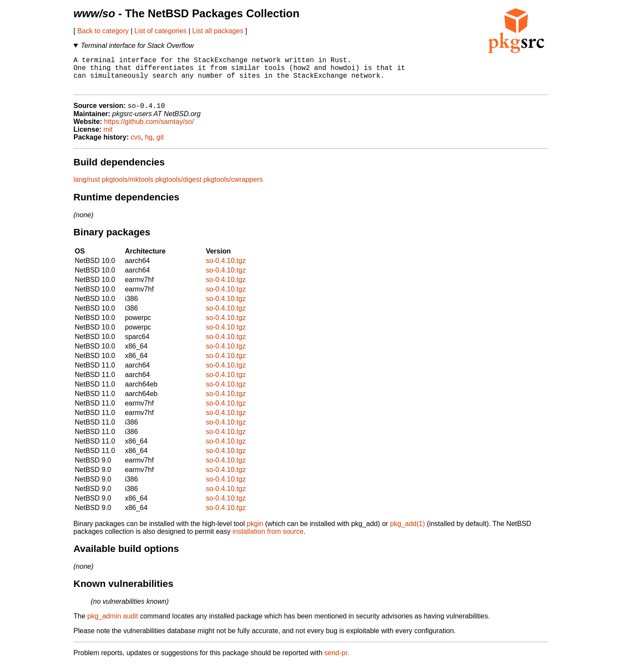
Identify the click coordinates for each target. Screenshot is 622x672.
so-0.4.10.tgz (226, 269)
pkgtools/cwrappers (233, 188)
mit (108, 138)
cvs (136, 145)
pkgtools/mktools (128, 188)
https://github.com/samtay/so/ (149, 130)
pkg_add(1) (408, 532)
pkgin (255, 532)
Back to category (103, 31)
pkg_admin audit (113, 624)
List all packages (218, 31)
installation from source (268, 540)
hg (149, 145)
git (160, 145)
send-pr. (337, 661)
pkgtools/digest (178, 188)
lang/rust (87, 188)
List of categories (160, 31)
